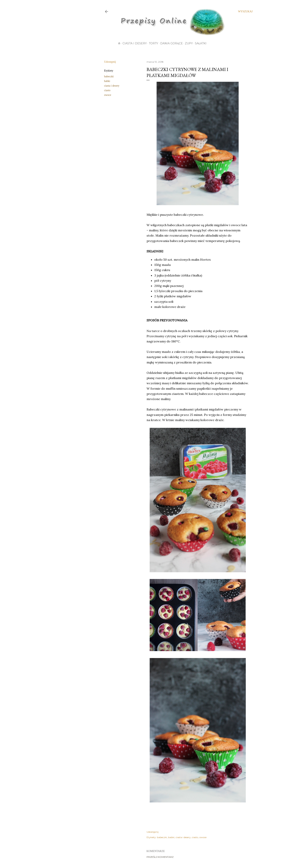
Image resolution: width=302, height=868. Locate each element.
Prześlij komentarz (160, 857)
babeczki (109, 76)
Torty (154, 43)
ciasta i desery (112, 86)
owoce (108, 95)
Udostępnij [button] (110, 62)
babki (107, 81)
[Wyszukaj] (245, 12)
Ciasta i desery (135, 43)
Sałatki (201, 43)
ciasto (107, 90)
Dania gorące (172, 43)
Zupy (189, 43)
